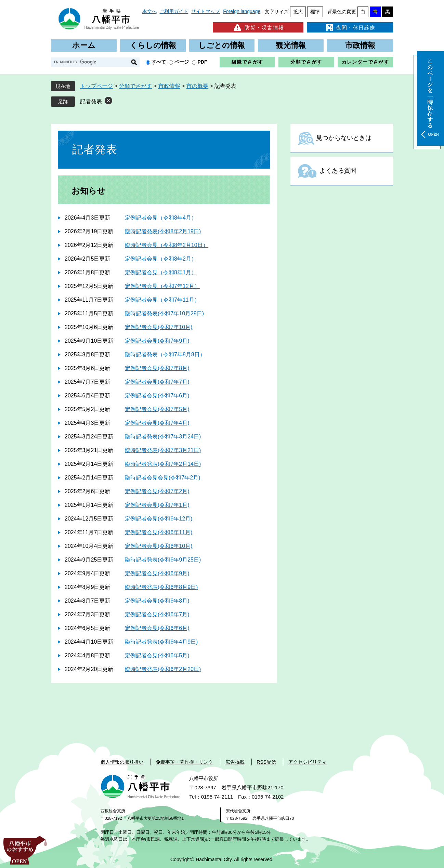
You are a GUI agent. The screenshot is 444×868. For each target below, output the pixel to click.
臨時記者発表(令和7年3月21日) (163, 450)
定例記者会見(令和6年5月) (157, 655)
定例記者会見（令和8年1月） (161, 272)
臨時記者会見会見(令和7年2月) (162, 478)
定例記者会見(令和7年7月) (157, 382)
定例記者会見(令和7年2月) (157, 491)
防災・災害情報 (258, 27)
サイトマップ (206, 11)
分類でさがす (306, 62)
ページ (182, 62)
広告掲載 (235, 762)
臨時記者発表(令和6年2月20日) (163, 669)
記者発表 (91, 101)
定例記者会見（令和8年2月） (161, 259)
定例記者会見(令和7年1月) (157, 505)
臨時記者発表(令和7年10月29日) (164, 313)
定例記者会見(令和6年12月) (159, 519)
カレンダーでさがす (365, 62)
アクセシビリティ (308, 762)
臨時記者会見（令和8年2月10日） (167, 245)
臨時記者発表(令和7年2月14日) (163, 464)
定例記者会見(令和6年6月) (157, 628)
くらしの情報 (153, 45)
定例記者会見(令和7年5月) (157, 409)
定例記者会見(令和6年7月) (157, 614)
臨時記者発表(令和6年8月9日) (161, 587)
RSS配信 (266, 762)
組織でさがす (247, 62)
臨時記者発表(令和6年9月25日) (163, 560)
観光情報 (291, 45)
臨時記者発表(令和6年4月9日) (161, 642)
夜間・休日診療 (350, 27)
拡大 (298, 12)
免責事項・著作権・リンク (184, 762)
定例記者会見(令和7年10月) (159, 327)
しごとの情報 (222, 45)
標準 (315, 12)
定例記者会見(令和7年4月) (157, 423)
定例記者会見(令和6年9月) (157, 573)
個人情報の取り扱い (122, 762)
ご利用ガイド (174, 11)
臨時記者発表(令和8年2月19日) (163, 231)
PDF (203, 62)
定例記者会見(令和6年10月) (159, 546)
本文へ (149, 11)
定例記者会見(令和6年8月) (157, 601)
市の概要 (197, 86)
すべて (159, 62)
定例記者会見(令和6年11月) (159, 532)
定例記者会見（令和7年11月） (162, 300)
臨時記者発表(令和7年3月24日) (163, 437)
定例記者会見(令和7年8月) (157, 368)
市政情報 (360, 45)
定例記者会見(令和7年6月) (157, 396)
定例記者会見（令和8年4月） (161, 218)
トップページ (96, 86)
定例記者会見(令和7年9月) (157, 341)
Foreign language (242, 11)
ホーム (84, 45)
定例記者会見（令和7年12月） (162, 286)
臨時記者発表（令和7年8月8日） (165, 354)
